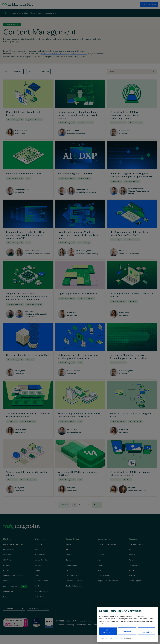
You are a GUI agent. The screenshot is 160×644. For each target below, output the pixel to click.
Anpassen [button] (127, 631)
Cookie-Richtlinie (105, 638)
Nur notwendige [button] (147, 631)
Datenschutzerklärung (123, 638)
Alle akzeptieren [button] (108, 631)
